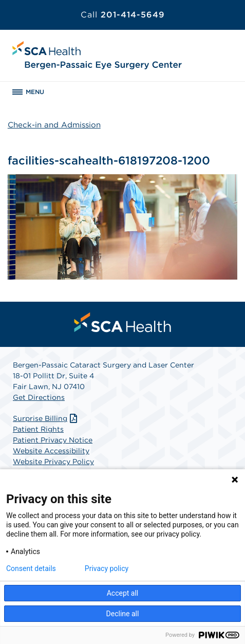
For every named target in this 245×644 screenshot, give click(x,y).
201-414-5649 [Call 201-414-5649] (123, 15)
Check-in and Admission (54, 125)
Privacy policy (107, 568)
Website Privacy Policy (53, 462)
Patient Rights (38, 429)
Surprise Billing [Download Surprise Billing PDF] (46, 418)
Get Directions (39, 397)
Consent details (31, 568)
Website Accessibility (51, 451)
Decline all (123, 614)
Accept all (123, 593)
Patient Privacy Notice (53, 440)
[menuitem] (123, 322)
